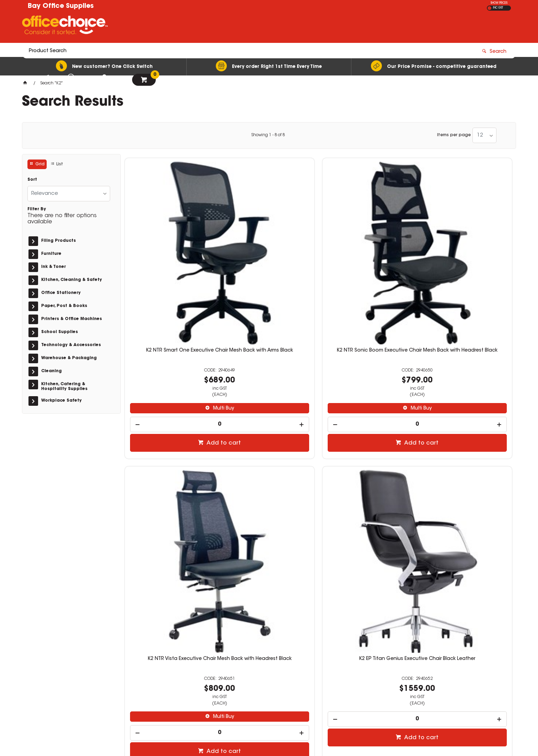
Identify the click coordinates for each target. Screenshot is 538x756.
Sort (32, 180)
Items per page (454, 135)
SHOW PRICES (499, 3)
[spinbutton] (170, 322)
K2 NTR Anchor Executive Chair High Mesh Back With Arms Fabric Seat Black (269, 463)
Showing (268, 135)
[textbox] (229, 26)
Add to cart (174, 340)
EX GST (489, 8)
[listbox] (484, 135)
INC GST (498, 8)
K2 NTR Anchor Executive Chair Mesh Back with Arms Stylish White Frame (368, 463)
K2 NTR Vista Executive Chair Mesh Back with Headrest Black (368, 250)
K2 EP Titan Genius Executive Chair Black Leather (466, 250)
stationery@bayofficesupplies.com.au (419, 662)
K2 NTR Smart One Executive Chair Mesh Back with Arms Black (170, 250)
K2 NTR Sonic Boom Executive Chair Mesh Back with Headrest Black (269, 253)
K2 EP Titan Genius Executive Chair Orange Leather (170, 460)
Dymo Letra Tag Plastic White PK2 (466, 458)
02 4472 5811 (389, 656)
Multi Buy (173, 306)
